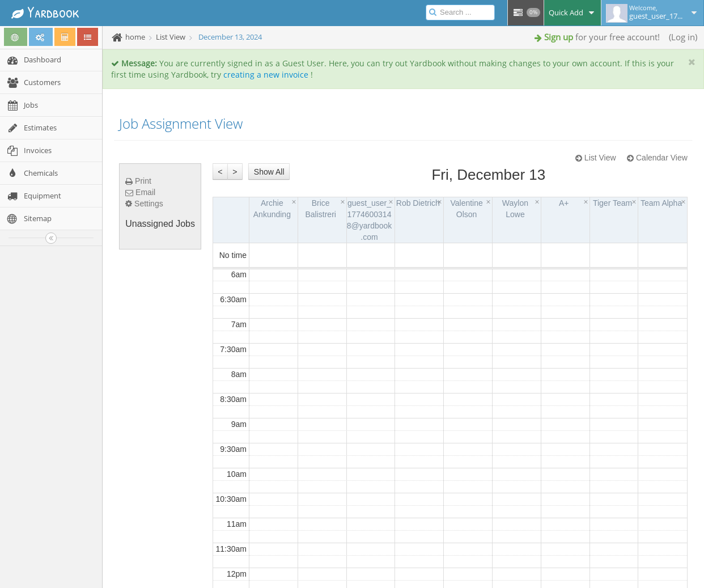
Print (138, 181)
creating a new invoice (266, 75)
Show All (269, 172)
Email (140, 192)
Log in (683, 37)
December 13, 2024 (230, 37)
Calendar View (657, 158)
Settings (144, 204)
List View (596, 158)
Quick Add (572, 12)
